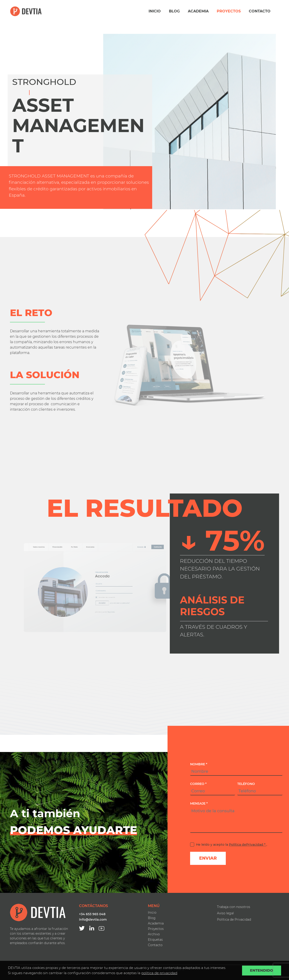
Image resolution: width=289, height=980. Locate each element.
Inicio (155, 11)
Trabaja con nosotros (234, 907)
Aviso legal (225, 913)
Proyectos (229, 11)
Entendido (262, 970)
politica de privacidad (159, 973)
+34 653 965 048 (92, 914)
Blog (174, 11)
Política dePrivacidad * (248, 845)
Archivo (154, 934)
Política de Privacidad (234, 919)
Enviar (208, 858)
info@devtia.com (93, 919)
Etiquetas (155, 940)
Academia (198, 11)
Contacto (260, 11)
